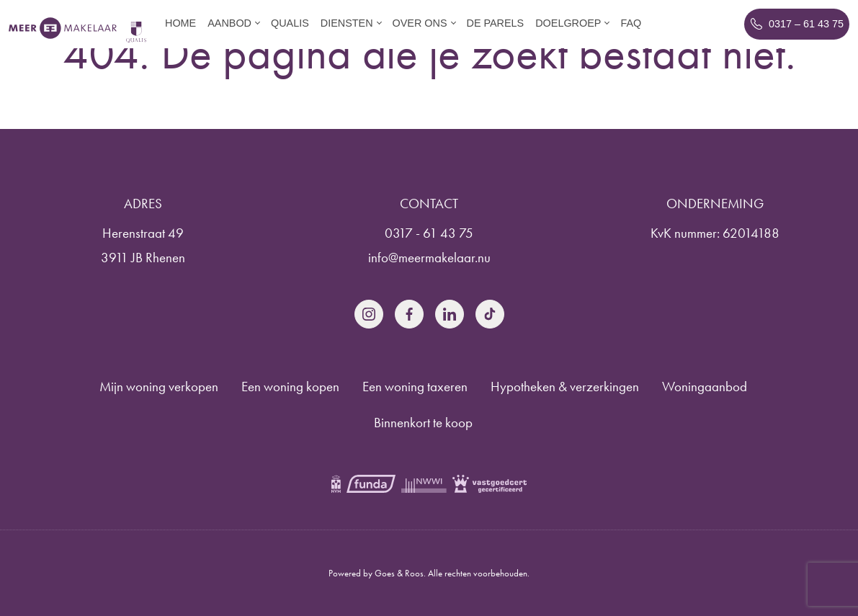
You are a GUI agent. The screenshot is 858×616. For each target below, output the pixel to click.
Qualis (290, 23)
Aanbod (229, 23)
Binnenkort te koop (423, 423)
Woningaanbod (705, 387)
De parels (496, 23)
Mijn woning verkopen (159, 387)
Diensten (347, 23)
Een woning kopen (290, 387)
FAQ (631, 23)
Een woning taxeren (415, 387)
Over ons (420, 23)
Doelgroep (568, 23)
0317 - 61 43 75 (429, 233)
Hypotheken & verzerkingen (565, 387)
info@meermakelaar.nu (429, 258)
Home (180, 23)
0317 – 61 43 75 (806, 24)
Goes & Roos (399, 573)
